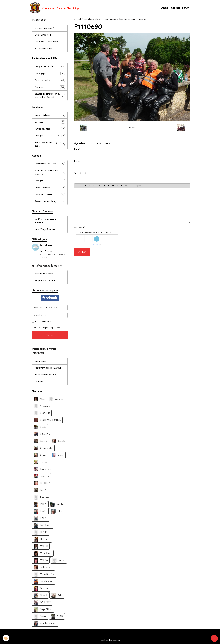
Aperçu (138, 186)
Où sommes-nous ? (44, 35)
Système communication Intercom (46, 221)
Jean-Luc (57, 504)
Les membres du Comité (47, 42)
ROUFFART (42, 602)
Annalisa (56, 399)
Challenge (39, 382)
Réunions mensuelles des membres (50, 172)
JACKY (40, 504)
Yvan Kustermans (45, 623)
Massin (59, 560)
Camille (58, 441)
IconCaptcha (96, 244)
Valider (50, 335)
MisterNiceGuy (44, 574)
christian (41, 462)
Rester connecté (43, 322)
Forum (186, 8)
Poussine (41, 588)
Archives (50, 87)
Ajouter (82, 252)
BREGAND (42, 434)
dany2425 (41, 476)
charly (58, 455)
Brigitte (41, 441)
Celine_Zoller (43, 448)
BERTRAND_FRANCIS (47, 420)
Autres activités (50, 80)
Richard (40, 595)
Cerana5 (41, 455)
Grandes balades (50, 115)
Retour (132, 127)
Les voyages (110, 19)
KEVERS (41, 532)
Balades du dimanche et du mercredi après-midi (50, 96)
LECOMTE (42, 539)
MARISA (41, 560)
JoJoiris (58, 511)
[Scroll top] (214, 638)
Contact (176, 8)
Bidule (40, 427)
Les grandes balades (50, 67)
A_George (42, 406)
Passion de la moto (44, 274)
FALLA (40, 490)
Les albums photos (93, 19)
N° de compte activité (45, 375)
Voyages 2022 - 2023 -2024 (50, 136)
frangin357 (42, 497)
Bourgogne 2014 (127, 19)
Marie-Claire (43, 553)
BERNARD (42, 413)
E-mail (77, 161)
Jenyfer (40, 511)
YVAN (57, 616)
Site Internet (80, 173)
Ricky (57, 595)
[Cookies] (6, 638)
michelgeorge (43, 567)
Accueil (165, 8)
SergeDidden (43, 609)
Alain (39, 399)
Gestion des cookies (110, 640)
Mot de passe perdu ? (54, 327)
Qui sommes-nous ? (44, 28)
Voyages (50, 122)
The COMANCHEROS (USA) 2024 (50, 144)
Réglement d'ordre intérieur (48, 368)
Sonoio (40, 616)
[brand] (54, 8)
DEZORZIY (42, 483)
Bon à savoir (41, 361)
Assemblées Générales (50, 164)
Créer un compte (38, 327)
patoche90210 (43, 581)
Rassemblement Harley (50, 201)
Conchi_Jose (43, 469)
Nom (76, 149)
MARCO (41, 546)
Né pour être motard (45, 281)
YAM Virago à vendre (45, 229)
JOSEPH (41, 518)
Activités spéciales (50, 195)
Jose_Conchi (43, 525)
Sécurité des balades (44, 49)
